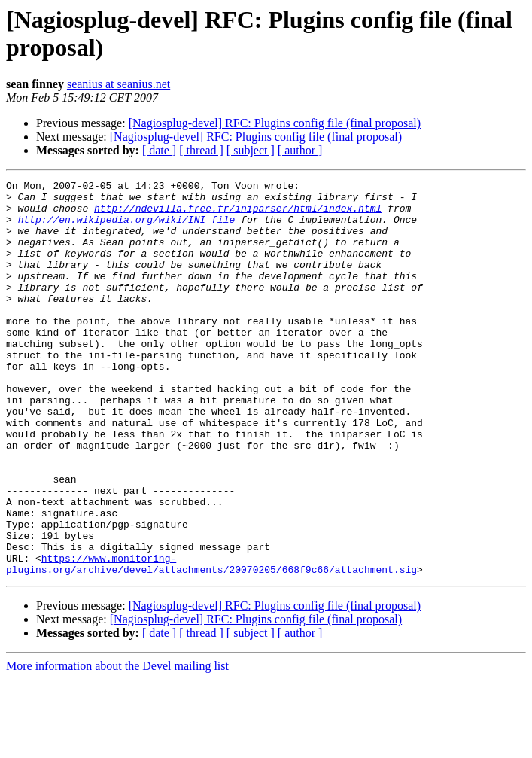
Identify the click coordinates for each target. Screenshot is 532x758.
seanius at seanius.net (119, 84)
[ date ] (159, 150)
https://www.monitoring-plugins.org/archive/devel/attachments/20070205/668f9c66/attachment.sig (211, 641)
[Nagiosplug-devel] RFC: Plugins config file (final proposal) (275, 123)
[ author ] (300, 150)
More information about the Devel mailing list (117, 745)
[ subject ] (251, 150)
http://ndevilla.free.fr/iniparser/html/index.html (238, 215)
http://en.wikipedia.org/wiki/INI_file (127, 228)
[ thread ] (201, 150)
